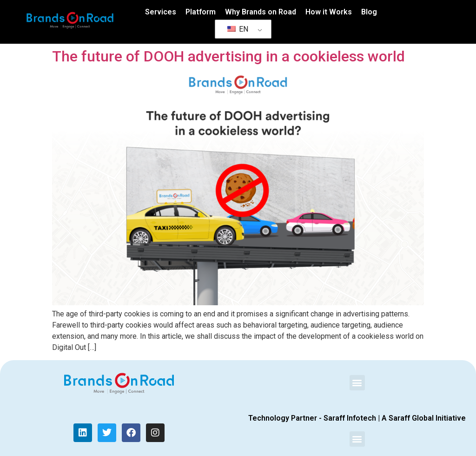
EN (238, 29)
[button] (357, 383)
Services (161, 12)
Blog (369, 12)
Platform (201, 12)
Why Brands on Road (261, 12)
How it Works (329, 12)
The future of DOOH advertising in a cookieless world (228, 56)
